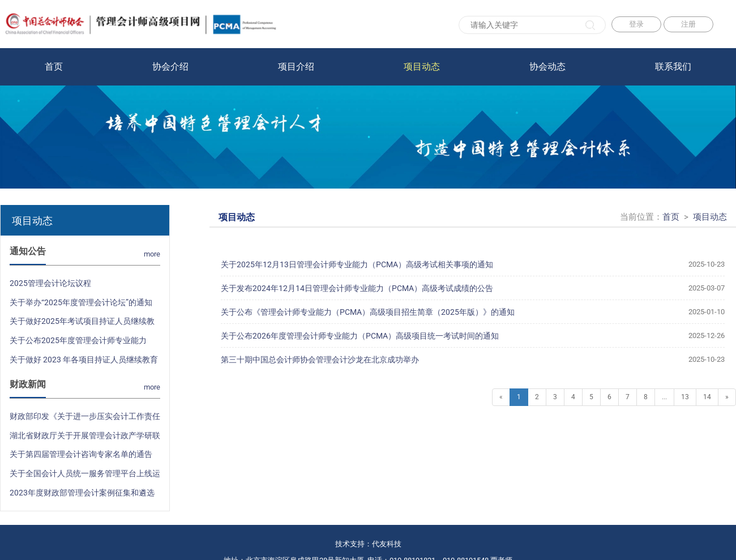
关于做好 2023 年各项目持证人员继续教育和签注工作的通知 (84, 362)
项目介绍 (296, 67)
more (152, 254)
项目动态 (422, 67)
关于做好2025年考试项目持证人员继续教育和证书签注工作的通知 (82, 324)
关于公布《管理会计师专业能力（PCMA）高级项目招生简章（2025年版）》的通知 (473, 312)
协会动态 (547, 67)
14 (707, 397)
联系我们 (673, 67)
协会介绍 (170, 67)
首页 (54, 67)
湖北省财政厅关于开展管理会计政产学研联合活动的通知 (85, 438)
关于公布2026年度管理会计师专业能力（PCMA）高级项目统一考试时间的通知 (473, 336)
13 (685, 397)
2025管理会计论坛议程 (50, 283)
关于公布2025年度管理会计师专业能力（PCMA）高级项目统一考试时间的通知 (80, 343)
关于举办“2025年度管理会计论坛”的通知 (81, 302)
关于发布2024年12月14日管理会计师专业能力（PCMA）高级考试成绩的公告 (473, 288)
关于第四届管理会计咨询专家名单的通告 (81, 454)
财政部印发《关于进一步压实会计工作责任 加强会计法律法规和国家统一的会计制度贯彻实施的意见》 (85, 419)
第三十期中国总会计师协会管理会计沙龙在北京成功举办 (473, 360)
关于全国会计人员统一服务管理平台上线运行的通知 (85, 476)
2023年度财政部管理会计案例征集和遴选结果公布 (82, 495)
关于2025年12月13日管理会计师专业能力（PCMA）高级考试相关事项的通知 (473, 264)
